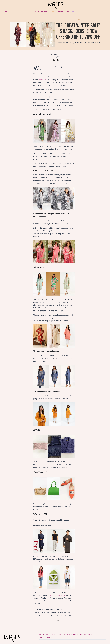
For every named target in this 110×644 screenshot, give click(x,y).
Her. (73, 12)
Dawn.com (42, 641)
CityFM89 (47, 641)
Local (68, 12)
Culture (53, 12)
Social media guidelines (73, 635)
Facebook (48, 635)
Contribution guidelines (46, 637)
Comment (61, 12)
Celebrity (45, 12)
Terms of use (91, 635)
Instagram (59, 635)
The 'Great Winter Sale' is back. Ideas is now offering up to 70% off (78, 31)
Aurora (52, 641)
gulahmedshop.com (58, 595)
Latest (37, 12)
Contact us (42, 635)
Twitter (53, 635)
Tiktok (64, 635)
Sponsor (55, 54)
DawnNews (58, 641)
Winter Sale (43, 80)
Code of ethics (83, 635)
